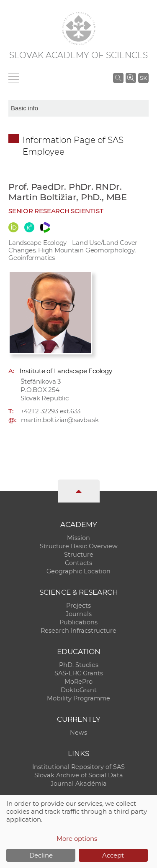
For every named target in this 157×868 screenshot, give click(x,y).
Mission (78, 538)
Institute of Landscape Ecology (66, 371)
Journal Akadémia (79, 784)
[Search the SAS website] (118, 78)
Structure (79, 555)
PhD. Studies (79, 665)
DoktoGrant (79, 690)
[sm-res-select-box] (78, 108)
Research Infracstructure (78, 631)
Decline (41, 855)
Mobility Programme (78, 698)
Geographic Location (78, 571)
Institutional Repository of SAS (78, 767)
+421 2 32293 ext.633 (51, 411)
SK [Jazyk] (143, 78)
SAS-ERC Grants (79, 673)
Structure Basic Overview (79, 546)
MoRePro (78, 682)
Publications (78, 622)
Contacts (78, 563)
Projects (78, 606)
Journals (79, 614)
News (78, 733)
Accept (113, 855)
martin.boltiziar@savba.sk (60, 420)
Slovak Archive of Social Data (79, 775)
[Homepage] (79, 28)
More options (77, 839)
